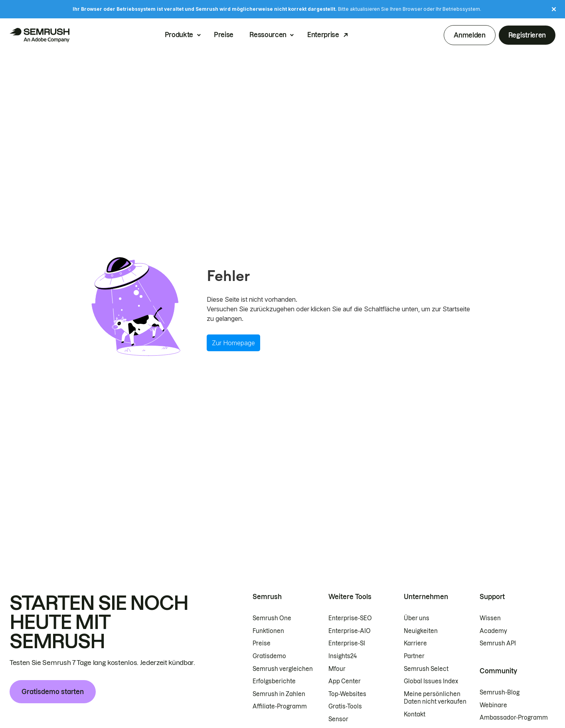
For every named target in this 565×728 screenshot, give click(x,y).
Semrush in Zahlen (279, 694)
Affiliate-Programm (280, 706)
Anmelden (469, 35)
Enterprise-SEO (350, 618)
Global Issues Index (431, 681)
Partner (414, 656)
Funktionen (268, 631)
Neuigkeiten (421, 631)
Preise (224, 35)
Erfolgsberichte (274, 681)
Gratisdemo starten (53, 692)
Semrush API (498, 643)
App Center (345, 681)
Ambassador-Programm (514, 718)
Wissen (490, 618)
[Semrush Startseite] (40, 35)
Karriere (415, 643)
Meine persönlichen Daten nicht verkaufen (436, 698)
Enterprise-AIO (350, 631)
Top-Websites (347, 694)
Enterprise (323, 35)
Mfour (337, 669)
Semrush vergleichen (283, 669)
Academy (493, 631)
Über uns (417, 618)
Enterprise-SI (347, 643)
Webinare (493, 705)
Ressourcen (268, 35)
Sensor (338, 719)
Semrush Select (426, 669)
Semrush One (272, 618)
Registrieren (527, 35)
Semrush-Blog (500, 692)
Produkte (179, 35)
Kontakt (415, 714)
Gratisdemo (269, 656)
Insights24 (343, 656)
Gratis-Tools (345, 706)
